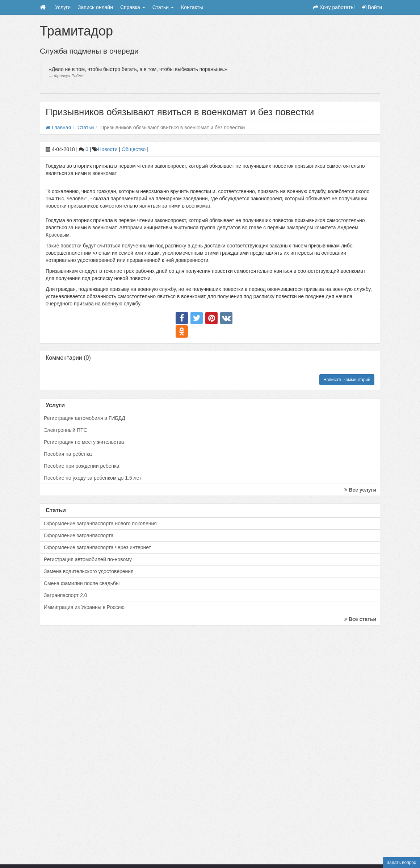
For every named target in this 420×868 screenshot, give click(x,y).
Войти (372, 7)
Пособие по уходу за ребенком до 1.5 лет (93, 478)
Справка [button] (133, 7)
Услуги (63, 7)
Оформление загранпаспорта (79, 535)
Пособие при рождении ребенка (81, 466)
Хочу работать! (334, 7)
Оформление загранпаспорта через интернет (97, 547)
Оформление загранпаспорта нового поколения (100, 523)
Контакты (192, 7)
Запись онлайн (95, 7)
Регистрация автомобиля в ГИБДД (85, 418)
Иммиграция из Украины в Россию (84, 607)
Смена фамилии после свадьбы (82, 583)
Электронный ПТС (66, 430)
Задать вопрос (401, 863)
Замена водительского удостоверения (89, 571)
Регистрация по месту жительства (84, 442)
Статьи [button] (163, 7)
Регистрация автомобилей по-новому (88, 559)
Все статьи (360, 619)
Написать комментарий (347, 380)
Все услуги (360, 490)
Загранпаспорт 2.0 (66, 595)
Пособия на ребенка (68, 454)
